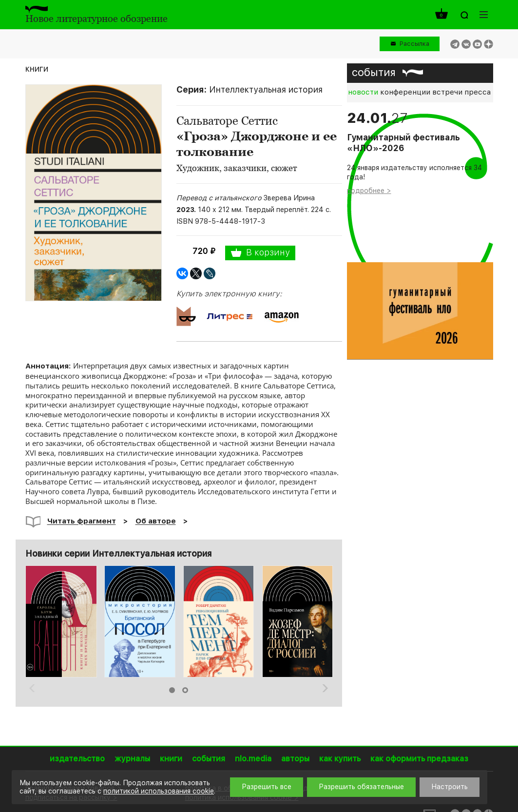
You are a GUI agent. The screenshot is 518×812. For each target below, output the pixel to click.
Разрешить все (267, 787)
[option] (61, 621)
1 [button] (172, 690)
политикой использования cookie (159, 791)
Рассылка (414, 44)
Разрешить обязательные (361, 787)
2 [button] (185, 690)
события (374, 72)
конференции (405, 92)
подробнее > (369, 191)
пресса (478, 92)
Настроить (450, 787)
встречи (447, 92)
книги (37, 68)
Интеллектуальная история (266, 89)
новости (363, 92)
